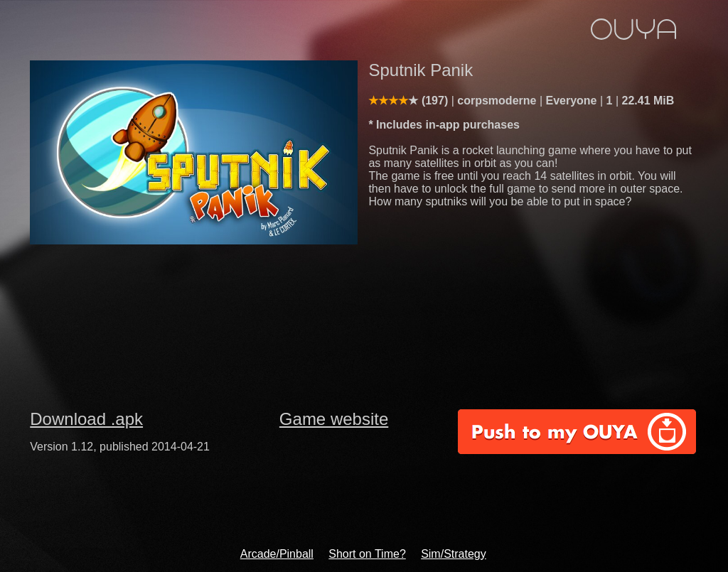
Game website (334, 419)
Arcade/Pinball (277, 554)
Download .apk (86, 419)
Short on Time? (367, 554)
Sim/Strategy (454, 554)
